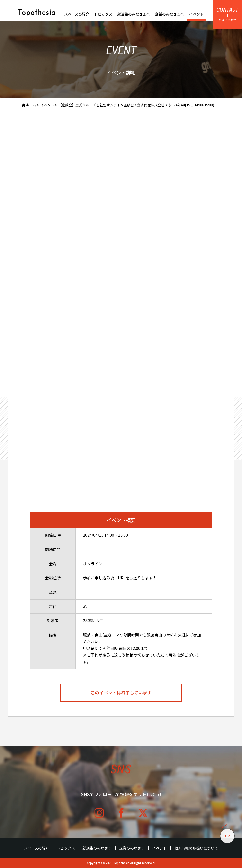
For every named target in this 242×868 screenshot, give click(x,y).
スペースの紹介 (77, 14)
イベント (196, 14)
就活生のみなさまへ (134, 14)
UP (225, 834)
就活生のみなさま (97, 848)
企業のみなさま (132, 848)
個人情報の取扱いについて (196, 848)
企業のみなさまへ (170, 14)
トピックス (103, 14)
